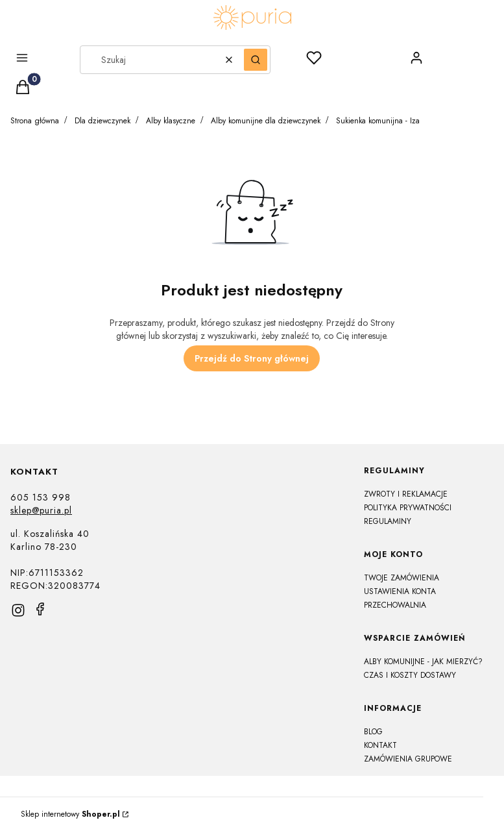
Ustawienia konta (400, 591)
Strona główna (35, 121)
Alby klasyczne (171, 121)
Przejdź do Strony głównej (252, 358)
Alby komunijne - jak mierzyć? (423, 662)
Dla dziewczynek (102, 121)
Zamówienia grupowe (408, 759)
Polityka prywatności (408, 508)
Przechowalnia (395, 605)
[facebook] (40, 609)
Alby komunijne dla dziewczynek (266, 121)
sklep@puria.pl (41, 510)
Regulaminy (388, 521)
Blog (373, 732)
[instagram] (18, 610)
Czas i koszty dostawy (410, 675)
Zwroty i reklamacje (406, 494)
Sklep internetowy (70, 814)
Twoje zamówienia (402, 578)
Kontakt (380, 745)
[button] (35, 60)
